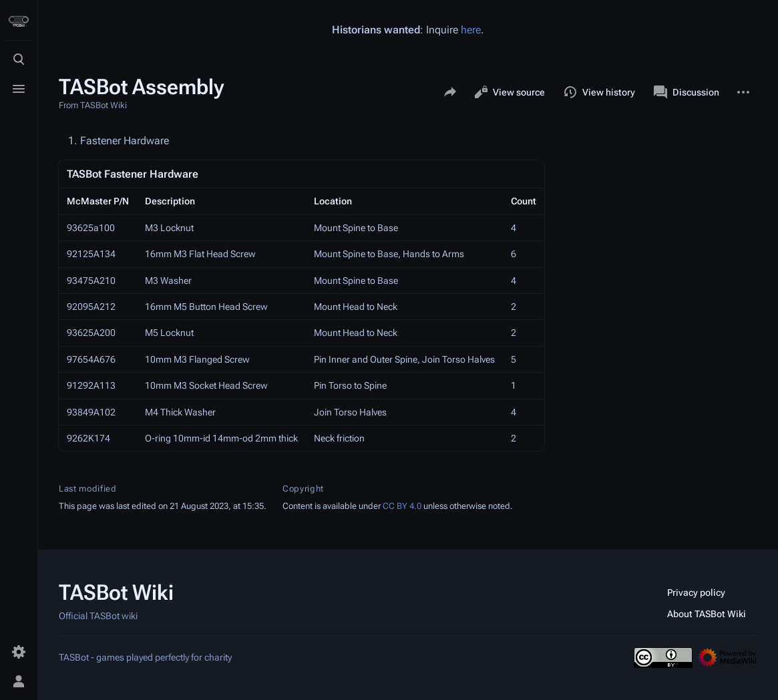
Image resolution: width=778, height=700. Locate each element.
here (471, 30)
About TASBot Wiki (707, 614)
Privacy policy (696, 592)
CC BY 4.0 (402, 506)
